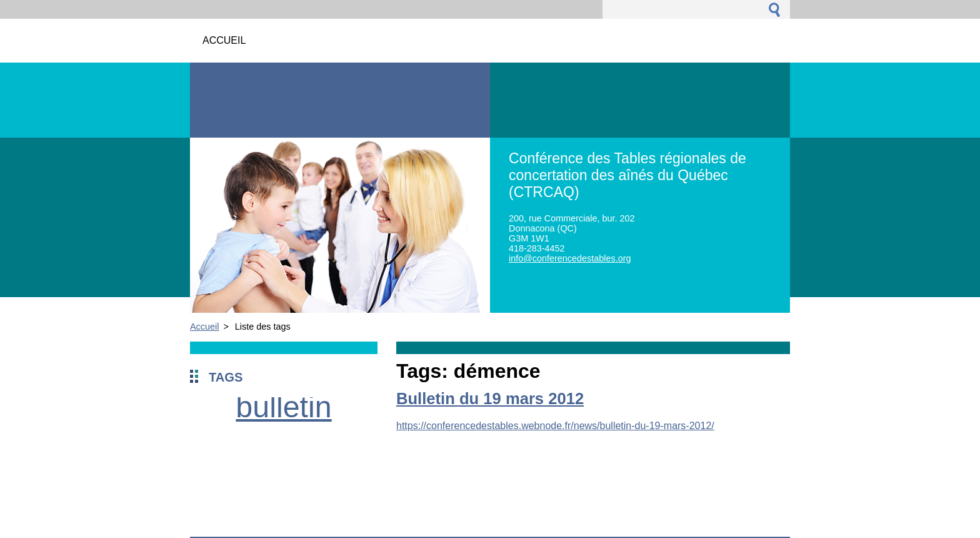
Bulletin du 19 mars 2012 (490, 398)
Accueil (204, 327)
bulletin (283, 407)
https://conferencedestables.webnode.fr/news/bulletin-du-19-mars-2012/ (555, 426)
